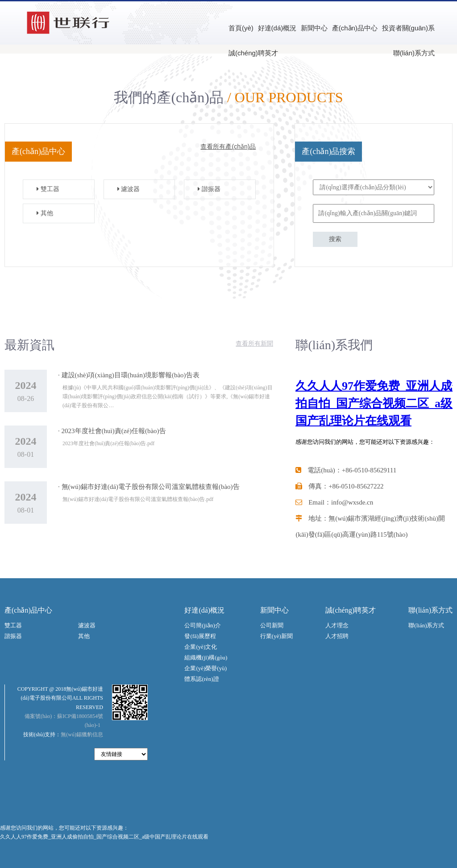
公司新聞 (272, 625)
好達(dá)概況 (277, 28)
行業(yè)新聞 (276, 636)
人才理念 (337, 625)
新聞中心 (314, 28)
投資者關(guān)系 (408, 28)
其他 (42, 213)
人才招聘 (337, 636)
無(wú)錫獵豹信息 (82, 734)
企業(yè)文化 (201, 647)
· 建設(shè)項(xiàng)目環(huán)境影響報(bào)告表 (129, 375)
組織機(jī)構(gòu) (206, 657)
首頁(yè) (241, 28)
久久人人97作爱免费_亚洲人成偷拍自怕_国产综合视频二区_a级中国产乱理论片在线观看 (104, 837)
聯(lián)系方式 (414, 53)
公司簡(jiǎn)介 (202, 625)
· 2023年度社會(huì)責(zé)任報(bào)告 (112, 431)
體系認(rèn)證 (201, 679)
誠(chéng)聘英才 (253, 53)
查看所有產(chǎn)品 (228, 146)
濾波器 (125, 189)
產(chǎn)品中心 (355, 28)
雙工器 (45, 189)
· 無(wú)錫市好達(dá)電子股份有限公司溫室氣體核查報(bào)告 (149, 487)
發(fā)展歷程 (200, 636)
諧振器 (206, 189)
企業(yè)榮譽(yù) (206, 668)
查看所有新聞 (254, 344)
